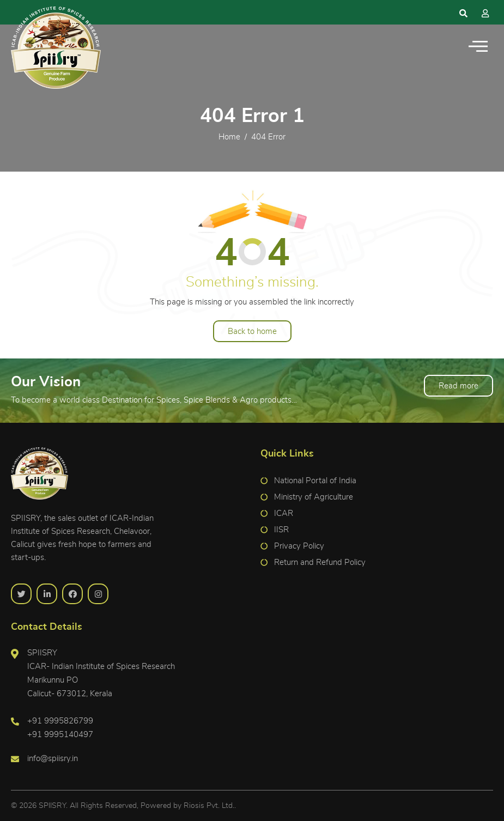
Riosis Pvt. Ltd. (209, 806)
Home (229, 137)
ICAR (284, 513)
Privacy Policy (299, 546)
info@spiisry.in (53, 759)
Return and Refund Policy (320, 562)
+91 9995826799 (60, 721)
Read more (459, 386)
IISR (281, 530)
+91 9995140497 (60, 735)
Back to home (252, 332)
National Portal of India (315, 481)
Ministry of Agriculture (314, 497)
